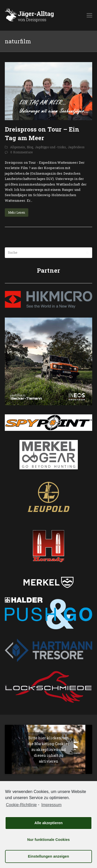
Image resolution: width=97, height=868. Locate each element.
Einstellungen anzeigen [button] (49, 856)
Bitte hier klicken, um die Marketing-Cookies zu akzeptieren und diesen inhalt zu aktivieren (48, 749)
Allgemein (18, 147)
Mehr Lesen (17, 212)
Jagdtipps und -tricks (51, 147)
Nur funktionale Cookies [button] (49, 840)
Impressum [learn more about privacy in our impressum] (51, 805)
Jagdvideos (76, 147)
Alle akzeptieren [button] (48, 823)
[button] (89, 15)
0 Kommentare (21, 152)
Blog (30, 147)
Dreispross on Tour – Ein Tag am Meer (42, 134)
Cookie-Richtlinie (21, 805)
